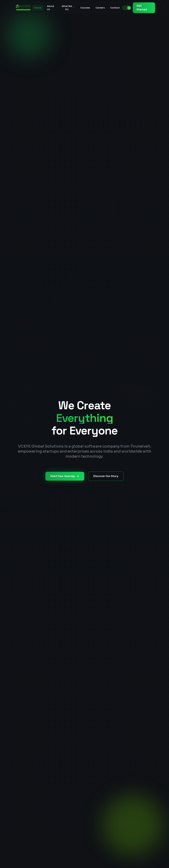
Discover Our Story (106, 476)
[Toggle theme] (126, 8)
